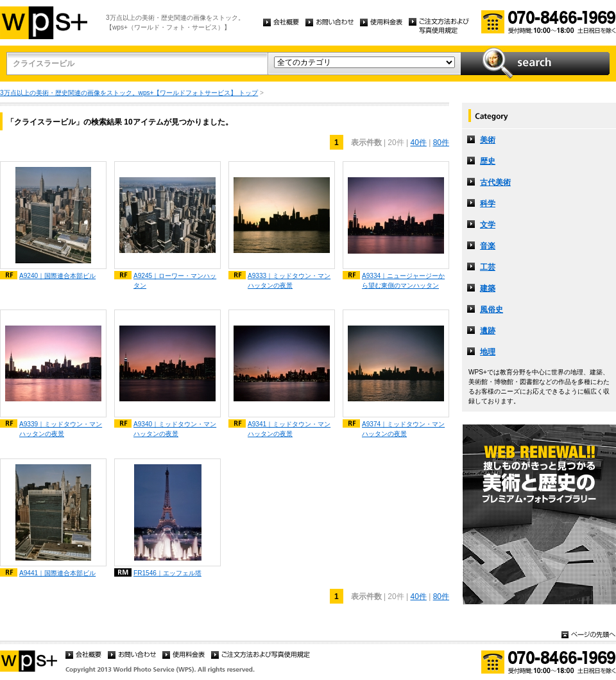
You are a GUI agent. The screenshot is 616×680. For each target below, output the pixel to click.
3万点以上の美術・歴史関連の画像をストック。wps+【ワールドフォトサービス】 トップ (129, 93)
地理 (488, 352)
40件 (418, 143)
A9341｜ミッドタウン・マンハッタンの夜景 (289, 429)
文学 (488, 225)
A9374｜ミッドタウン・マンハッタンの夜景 (403, 429)
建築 (488, 288)
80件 (441, 143)
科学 (488, 204)
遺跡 (488, 331)
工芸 (488, 267)
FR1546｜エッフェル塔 (167, 573)
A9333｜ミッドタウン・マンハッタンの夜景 (289, 281)
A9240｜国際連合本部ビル (57, 276)
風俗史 (492, 309)
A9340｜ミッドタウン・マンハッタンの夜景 (175, 429)
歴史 (488, 161)
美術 (488, 140)
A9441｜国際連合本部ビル (57, 573)
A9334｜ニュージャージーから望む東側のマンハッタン (403, 281)
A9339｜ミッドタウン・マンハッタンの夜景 (61, 429)
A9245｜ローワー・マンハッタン (175, 281)
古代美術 (495, 182)
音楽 (488, 246)
